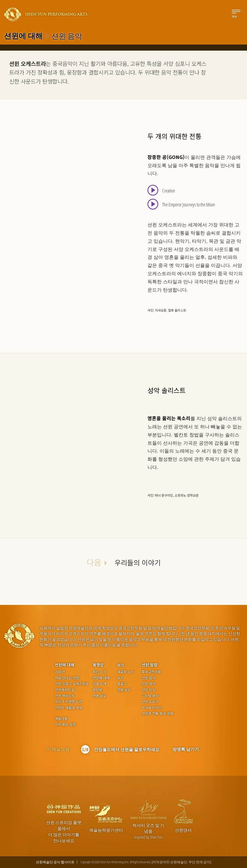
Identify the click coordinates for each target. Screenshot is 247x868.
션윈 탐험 (150, 665)
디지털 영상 (150, 696)
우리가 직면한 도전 (68, 702)
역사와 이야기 (152, 708)
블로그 (122, 684)
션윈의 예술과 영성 (68, 708)
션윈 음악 (149, 678)
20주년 (60, 672)
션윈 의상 (149, 690)
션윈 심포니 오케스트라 (72, 684)
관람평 (97, 690)
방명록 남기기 (186, 749)
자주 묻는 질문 (65, 724)
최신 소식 (100, 672)
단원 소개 (100, 684)
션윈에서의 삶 (65, 690)
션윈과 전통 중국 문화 (157, 714)
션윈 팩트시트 (65, 696)
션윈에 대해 (23, 36)
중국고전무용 (151, 672)
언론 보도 (100, 696)
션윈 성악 (149, 684)
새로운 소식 (126, 672)
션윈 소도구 (150, 702)
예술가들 (61, 718)
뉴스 (121, 665)
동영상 (98, 665)
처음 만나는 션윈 (67, 678)
